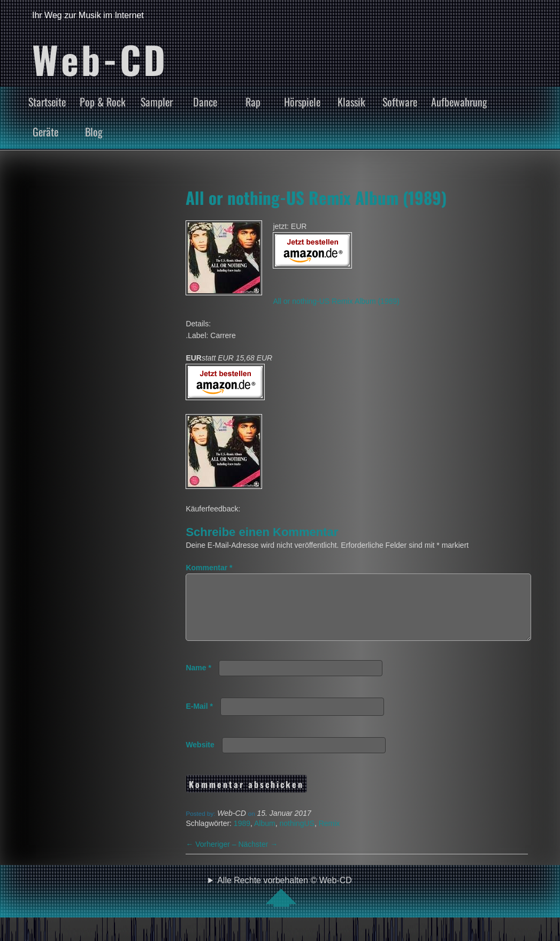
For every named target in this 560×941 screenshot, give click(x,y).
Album (265, 836)
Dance (205, 102)
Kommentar (209, 568)
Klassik (351, 102)
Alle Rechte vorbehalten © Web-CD (285, 904)
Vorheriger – (212, 857)
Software (400, 102)
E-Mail (199, 719)
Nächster (258, 857)
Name (198, 680)
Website (200, 758)
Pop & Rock (103, 102)
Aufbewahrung (459, 102)
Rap (253, 102)
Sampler (157, 102)
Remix (329, 836)
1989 (242, 836)
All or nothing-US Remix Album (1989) (316, 197)
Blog (94, 132)
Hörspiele (302, 102)
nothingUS (297, 836)
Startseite (47, 102)
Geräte (45, 132)
